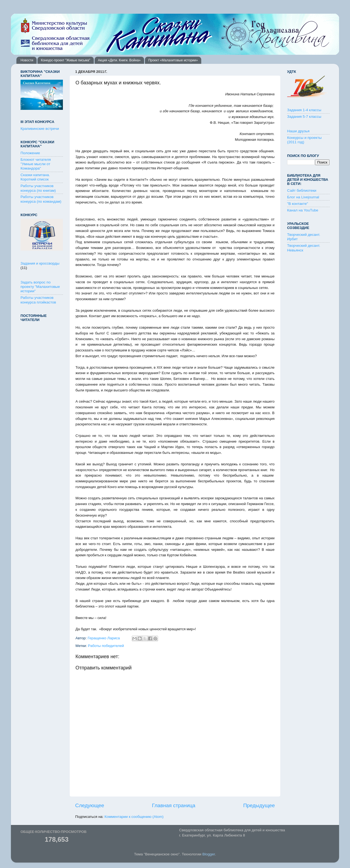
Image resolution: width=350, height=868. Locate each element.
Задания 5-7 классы (304, 117)
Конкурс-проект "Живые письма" (65, 60)
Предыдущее (259, 805)
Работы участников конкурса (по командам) (41, 199)
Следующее (90, 805)
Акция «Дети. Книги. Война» (119, 60)
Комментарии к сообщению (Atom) (134, 817)
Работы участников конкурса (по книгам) (38, 188)
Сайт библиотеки (302, 190)
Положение (30, 153)
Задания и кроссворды (40, 263)
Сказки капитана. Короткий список (35, 177)
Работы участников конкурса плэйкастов (38, 300)
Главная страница (174, 805)
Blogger (209, 854)
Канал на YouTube (303, 210)
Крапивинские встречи (40, 129)
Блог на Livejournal (303, 197)
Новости (27, 60)
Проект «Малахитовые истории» (173, 60)
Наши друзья (298, 131)
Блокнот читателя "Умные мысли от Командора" (36, 164)
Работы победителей (106, 646)
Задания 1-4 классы (304, 110)
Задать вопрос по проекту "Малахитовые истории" (40, 287)
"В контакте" (298, 204)
